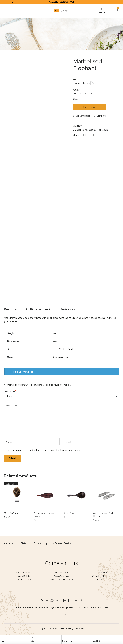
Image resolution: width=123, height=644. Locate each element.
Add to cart (91, 107)
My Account (68, 641)
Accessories (91, 130)
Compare (101, 116)
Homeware (103, 130)
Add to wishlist (82, 116)
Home (3, 641)
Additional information (39, 309)
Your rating (10, 391)
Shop (34, 641)
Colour (77, 90)
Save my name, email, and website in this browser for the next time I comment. (46, 450)
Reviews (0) (67, 309)
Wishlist (96, 641)
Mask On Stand (12, 513)
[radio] (77, 83)
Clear (76, 99)
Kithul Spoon (70, 513)
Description (11, 309)
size (75, 79)
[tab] (11, 310)
